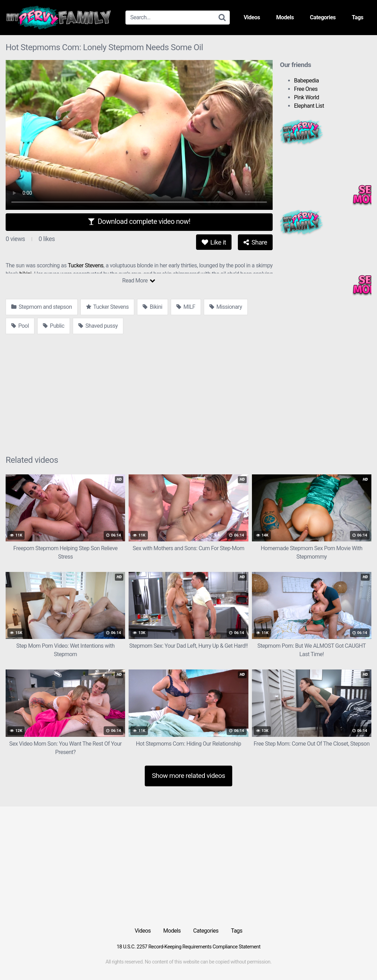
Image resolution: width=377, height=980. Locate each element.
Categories (323, 17)
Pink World (307, 97)
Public (54, 326)
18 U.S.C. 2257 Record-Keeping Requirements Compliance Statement (188, 947)
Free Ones (306, 89)
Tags (357, 17)
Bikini (152, 307)
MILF (186, 307)
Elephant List (309, 106)
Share (255, 242)
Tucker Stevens (86, 265)
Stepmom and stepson (42, 307)
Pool (20, 326)
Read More (139, 281)
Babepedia (307, 81)
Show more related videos (188, 776)
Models (285, 17)
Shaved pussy (98, 326)
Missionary (226, 307)
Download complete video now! (139, 221)
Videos (252, 17)
